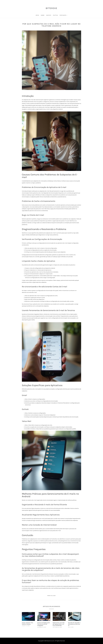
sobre (43, 15)
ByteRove (52, 8)
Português (63, 15)
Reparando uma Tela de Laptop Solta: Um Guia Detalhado (59, 624)
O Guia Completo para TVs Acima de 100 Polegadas (44, 624)
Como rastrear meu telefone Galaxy (27, 623)
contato (49, 15)
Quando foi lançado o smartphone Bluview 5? (74, 624)
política (55, 15)
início (37, 15)
